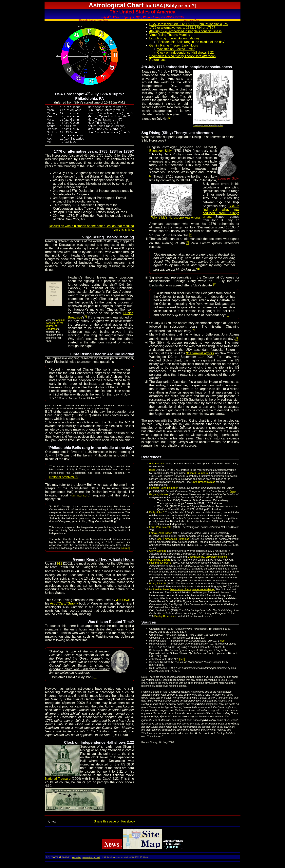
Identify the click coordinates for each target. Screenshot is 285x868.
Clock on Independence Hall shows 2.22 (185, 53)
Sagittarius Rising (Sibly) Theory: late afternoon (182, 56)
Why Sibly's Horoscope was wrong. (176, 216)
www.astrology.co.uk (91, 857)
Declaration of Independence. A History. (192, 589)
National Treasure (58, 779)
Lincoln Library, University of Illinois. (208, 557)
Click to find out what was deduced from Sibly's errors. (221, 211)
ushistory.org (80, 495)
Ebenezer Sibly (160, 151)
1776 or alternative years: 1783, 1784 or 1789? (182, 28)
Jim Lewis (123, 600)
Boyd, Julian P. (158, 583)
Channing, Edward (160, 560)
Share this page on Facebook (114, 821)
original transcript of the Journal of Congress (55, 324)
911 (59, 563)
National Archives (64, 477)
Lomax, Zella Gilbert (161, 533)
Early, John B (157, 512)
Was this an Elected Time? (176, 49)
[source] (125, 548)
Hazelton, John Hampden (164, 488)
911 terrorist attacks (200, 353)
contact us (77, 857)
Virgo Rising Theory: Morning (170, 35)
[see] (152, 470)
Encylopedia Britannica (176, 539)
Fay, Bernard (157, 463)
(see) (233, 491)
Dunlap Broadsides (165, 616)
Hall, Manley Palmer (161, 563)
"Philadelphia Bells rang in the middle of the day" (191, 42)
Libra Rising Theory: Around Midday (174, 38)
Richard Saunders (197, 473)
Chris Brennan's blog (203, 482)
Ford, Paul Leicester (161, 527)
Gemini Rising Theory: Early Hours (174, 45)
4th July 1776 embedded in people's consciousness (185, 31)
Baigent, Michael (159, 494)
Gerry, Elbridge (158, 551)
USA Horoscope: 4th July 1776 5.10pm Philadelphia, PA (188, 24)
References (157, 60)
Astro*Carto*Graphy (64, 603)
